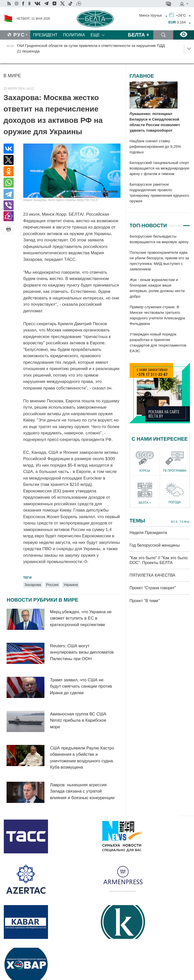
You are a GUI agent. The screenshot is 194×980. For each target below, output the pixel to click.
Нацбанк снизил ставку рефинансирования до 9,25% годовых (155, 146)
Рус (19, 35)
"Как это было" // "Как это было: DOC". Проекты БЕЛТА (159, 560)
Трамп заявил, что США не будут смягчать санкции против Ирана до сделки (81, 686)
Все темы (180, 522)
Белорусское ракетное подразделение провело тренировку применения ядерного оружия (159, 193)
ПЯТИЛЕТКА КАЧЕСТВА (152, 575)
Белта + (139, 35)
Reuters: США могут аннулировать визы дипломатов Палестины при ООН (82, 652)
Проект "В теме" (145, 601)
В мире (12, 76)
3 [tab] (186, 223)
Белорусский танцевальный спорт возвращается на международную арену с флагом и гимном (160, 168)
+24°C (177, 15)
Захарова (33, 585)
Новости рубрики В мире (42, 600)
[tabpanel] (160, 294)
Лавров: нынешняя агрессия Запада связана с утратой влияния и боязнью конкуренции (82, 791)
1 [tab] (172, 223)
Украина (71, 585)
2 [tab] (179, 223)
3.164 (177, 22)
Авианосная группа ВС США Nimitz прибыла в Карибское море (78, 720)
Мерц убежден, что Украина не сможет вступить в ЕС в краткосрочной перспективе (81, 618)
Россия (52, 585)
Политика (74, 35)
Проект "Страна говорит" (153, 588)
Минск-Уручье (151, 15)
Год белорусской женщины (155, 545)
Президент (45, 35)
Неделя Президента (148, 533)
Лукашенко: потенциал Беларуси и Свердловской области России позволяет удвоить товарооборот (155, 122)
